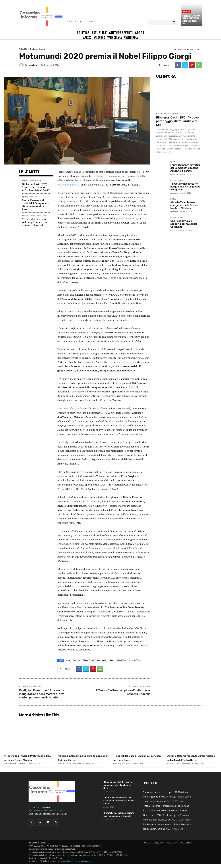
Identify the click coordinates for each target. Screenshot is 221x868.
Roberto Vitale (135, 660)
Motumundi (102, 660)
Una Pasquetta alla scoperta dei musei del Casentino (184, 224)
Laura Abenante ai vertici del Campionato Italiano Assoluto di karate (36, 205)
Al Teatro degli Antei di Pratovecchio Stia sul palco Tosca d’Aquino (26, 760)
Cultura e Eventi (37, 49)
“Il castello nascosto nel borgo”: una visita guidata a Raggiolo (35, 222)
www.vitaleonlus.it (127, 218)
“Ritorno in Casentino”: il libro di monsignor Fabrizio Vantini (82, 758)
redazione (33, 65)
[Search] (174, 23)
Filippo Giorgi (88, 660)
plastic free (122, 660)
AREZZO (148, 847)
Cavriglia (76, 660)
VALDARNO (159, 847)
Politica (187, 12)
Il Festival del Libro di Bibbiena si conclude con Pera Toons (137, 758)
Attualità (23, 49)
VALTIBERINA (187, 847)
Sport (24, 197)
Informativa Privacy (66, 865)
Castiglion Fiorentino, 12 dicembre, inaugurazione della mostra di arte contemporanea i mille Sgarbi (42, 694)
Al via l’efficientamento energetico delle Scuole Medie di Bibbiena (184, 205)
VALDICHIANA (172, 847)
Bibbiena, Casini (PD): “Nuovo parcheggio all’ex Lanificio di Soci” (191, 20)
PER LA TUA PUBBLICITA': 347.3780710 (48, 815)
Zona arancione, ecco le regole (158, 796)
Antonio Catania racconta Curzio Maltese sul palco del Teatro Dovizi (190, 760)
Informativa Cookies (84, 865)
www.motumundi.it (69, 185)
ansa (68, 660)
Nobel (112, 660)
